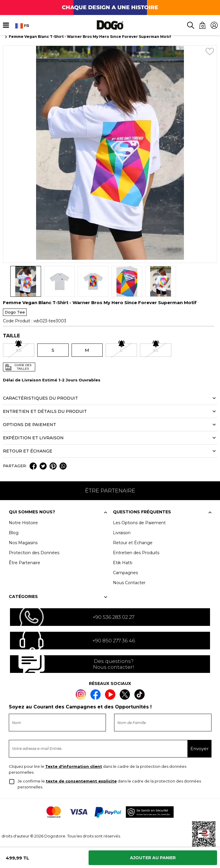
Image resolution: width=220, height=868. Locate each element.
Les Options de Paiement (139, 523)
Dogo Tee (15, 312)
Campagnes (125, 573)
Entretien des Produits (136, 553)
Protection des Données (34, 553)
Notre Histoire (23, 523)
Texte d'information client (74, 766)
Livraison (122, 533)
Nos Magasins (23, 543)
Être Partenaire (24, 563)
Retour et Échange (133, 543)
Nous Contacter (129, 583)
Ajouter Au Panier (153, 858)
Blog (14, 533)
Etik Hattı (123, 563)
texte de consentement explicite (81, 781)
